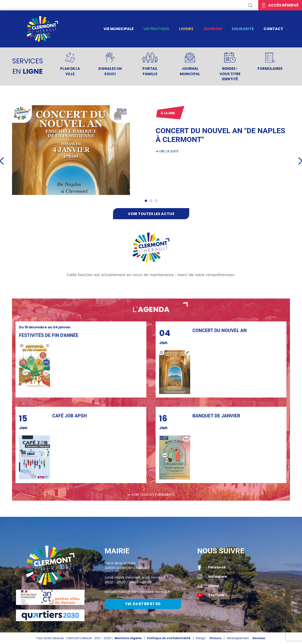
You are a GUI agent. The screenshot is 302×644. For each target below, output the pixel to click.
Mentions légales (128, 638)
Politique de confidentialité (169, 638)
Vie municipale (119, 29)
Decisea (259, 638)
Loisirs (186, 29)
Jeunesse (212, 29)
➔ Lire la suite (167, 151)
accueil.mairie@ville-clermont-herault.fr (137, 592)
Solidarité (243, 29)
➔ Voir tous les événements (151, 495)
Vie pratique (156, 29)
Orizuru (215, 638)
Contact (273, 29)
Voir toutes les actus (151, 214)
